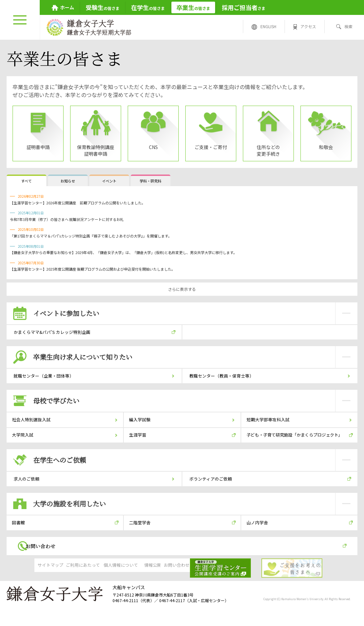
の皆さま (103, 7)
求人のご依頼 (27, 494)
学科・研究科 (151, 181)
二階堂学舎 (142, 541)
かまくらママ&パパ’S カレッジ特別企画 (54, 334)
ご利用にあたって (81, 590)
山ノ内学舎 (259, 541)
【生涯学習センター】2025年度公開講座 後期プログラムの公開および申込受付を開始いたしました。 (92, 269)
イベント (109, 181)
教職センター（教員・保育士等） (224, 381)
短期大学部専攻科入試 (271, 428)
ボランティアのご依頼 (212, 494)
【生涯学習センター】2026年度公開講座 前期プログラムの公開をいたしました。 (78, 203)
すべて (26, 181)
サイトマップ (30, 590)
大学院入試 (25, 447)
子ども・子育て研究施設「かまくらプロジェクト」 (297, 447)
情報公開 (182, 590)
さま (244, 7)
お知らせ (68, 181)
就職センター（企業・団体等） (46, 381)
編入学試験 (142, 428)
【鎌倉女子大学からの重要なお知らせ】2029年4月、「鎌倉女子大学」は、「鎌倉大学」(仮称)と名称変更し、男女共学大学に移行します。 (123, 252)
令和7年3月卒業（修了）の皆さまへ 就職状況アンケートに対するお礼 (67, 219)
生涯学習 (140, 447)
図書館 (20, 541)
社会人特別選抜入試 (34, 428)
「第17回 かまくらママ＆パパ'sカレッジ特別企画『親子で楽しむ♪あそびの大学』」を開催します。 (91, 236)
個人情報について (131, 590)
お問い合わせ (53, 568)
